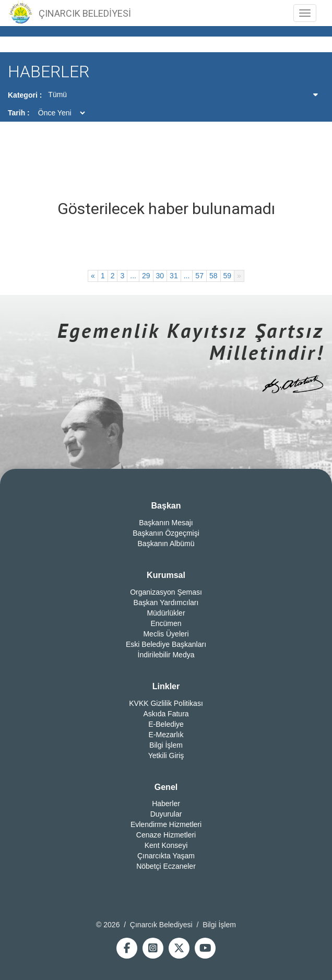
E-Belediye (166, 724)
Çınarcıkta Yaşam (166, 856)
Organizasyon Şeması (166, 592)
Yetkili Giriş (166, 755)
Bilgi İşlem (166, 745)
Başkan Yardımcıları (166, 603)
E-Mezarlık (166, 735)
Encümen (166, 623)
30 (160, 276)
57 (199, 276)
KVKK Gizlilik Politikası (166, 703)
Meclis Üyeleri (166, 634)
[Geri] (93, 276)
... (133, 276)
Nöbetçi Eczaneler (166, 866)
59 (228, 276)
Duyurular (166, 814)
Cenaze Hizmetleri (166, 835)
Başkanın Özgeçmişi (166, 533)
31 (174, 276)
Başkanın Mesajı (166, 523)
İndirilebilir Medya (166, 655)
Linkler (166, 686)
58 (214, 276)
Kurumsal (166, 575)
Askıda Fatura (166, 714)
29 (146, 276)
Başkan (166, 506)
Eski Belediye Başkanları (166, 644)
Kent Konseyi (166, 845)
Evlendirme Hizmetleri (166, 824)
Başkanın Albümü (166, 544)
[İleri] (239, 276)
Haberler (166, 804)
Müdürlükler (166, 613)
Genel (166, 787)
